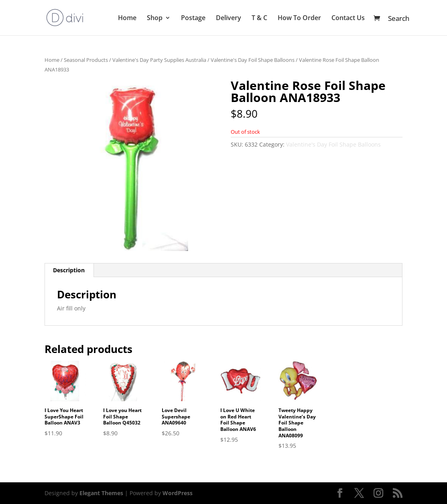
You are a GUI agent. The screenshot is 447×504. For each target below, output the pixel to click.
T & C (259, 18)
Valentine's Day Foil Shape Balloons (253, 60)
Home (127, 18)
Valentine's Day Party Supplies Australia (159, 60)
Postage (193, 18)
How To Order (299, 18)
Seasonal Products (86, 60)
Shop (155, 18)
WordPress (178, 493)
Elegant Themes (101, 493)
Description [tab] (69, 270)
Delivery (229, 18)
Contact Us (348, 18)
